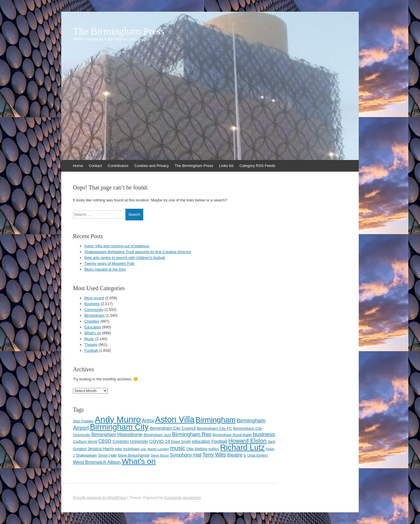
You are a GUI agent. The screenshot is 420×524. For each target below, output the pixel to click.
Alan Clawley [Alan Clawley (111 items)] (83, 421)
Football (91, 350)
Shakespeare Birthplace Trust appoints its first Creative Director (138, 252)
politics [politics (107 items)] (214, 449)
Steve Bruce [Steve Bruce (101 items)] (160, 455)
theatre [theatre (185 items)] (235, 455)
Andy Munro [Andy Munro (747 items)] (118, 419)
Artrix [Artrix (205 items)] (148, 421)
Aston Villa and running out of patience (117, 246)
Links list (226, 166)
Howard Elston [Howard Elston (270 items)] (247, 441)
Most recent (94, 298)
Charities (92, 321)
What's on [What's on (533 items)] (139, 461)
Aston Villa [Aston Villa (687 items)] (175, 419)
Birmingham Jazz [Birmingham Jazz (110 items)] (157, 435)
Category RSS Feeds (257, 166)
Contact (96, 166)
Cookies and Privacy (152, 166)
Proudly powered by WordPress (100, 498)
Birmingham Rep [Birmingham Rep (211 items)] (192, 434)
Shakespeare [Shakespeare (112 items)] (86, 455)
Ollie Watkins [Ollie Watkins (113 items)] (197, 449)
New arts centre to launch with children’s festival (125, 258)
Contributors (118, 166)
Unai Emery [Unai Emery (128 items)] (258, 455)
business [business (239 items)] (264, 434)
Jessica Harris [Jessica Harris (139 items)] (101, 449)
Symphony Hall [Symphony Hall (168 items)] (185, 455)
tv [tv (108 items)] (245, 455)
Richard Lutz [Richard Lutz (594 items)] (243, 447)
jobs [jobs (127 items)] (119, 449)
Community (94, 310)
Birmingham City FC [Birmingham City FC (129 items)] (214, 428)
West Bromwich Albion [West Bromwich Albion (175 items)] (97, 462)
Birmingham (94, 315)
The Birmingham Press (119, 31)
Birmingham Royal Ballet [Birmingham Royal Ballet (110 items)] (232, 435)
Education (93, 327)
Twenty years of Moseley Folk (109, 263)
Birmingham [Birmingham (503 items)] (216, 420)
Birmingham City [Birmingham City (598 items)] (119, 427)
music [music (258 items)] (178, 448)
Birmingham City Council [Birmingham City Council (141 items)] (173, 428)
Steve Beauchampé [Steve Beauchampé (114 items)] (133, 455)
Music (89, 339)
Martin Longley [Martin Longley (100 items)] (158, 449)
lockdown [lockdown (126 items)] (132, 449)
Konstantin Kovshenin (183, 498)
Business (92, 304)
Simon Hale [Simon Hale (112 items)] (107, 455)
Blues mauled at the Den (105, 269)
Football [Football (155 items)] (219, 441)
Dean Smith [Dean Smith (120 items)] (181, 442)
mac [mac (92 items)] (143, 449)
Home (78, 166)
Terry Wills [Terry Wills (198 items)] (214, 455)
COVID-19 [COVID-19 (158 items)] (160, 441)
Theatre (91, 345)
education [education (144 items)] (201, 441)
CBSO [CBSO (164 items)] (105, 441)
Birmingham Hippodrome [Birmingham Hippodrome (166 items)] (117, 435)
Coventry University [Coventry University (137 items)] (130, 441)
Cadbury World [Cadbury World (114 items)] (85, 442)
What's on (93, 333)
